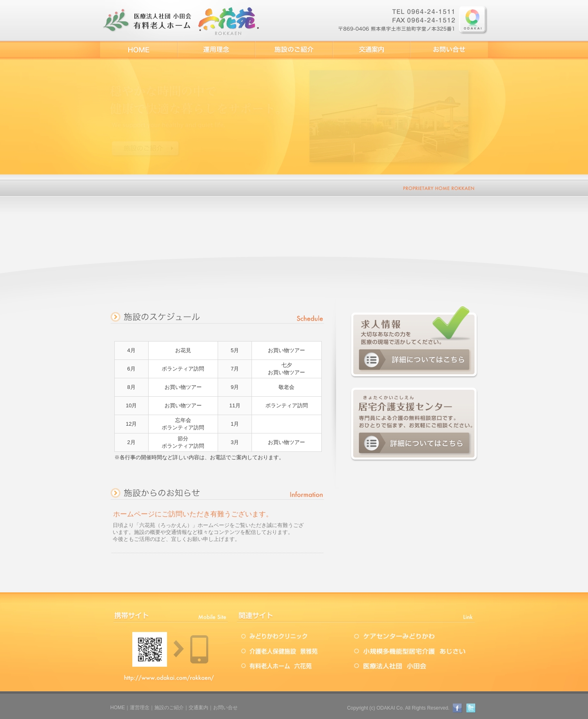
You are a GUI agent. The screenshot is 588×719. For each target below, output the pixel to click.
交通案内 (198, 708)
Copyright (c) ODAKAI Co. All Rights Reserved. (398, 708)
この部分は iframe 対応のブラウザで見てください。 (217, 530)
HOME (118, 708)
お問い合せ (225, 708)
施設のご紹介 (169, 708)
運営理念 (140, 708)
